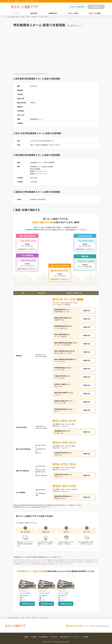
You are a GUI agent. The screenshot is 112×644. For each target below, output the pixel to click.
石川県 (23, 17)
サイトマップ (76, 637)
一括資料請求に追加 (27, 604)
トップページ (16, 13)
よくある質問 (85, 637)
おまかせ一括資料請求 (77, 7)
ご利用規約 (34, 637)
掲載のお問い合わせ (66, 637)
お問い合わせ (54, 637)
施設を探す (34, 13)
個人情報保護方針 (36, 507)
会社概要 (26, 637)
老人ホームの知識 (95, 13)
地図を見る (87, 310)
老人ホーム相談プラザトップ (13, 17)
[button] (18, 591)
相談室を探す (53, 13)
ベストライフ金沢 (25, 593)
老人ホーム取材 (73, 13)
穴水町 (28, 17)
